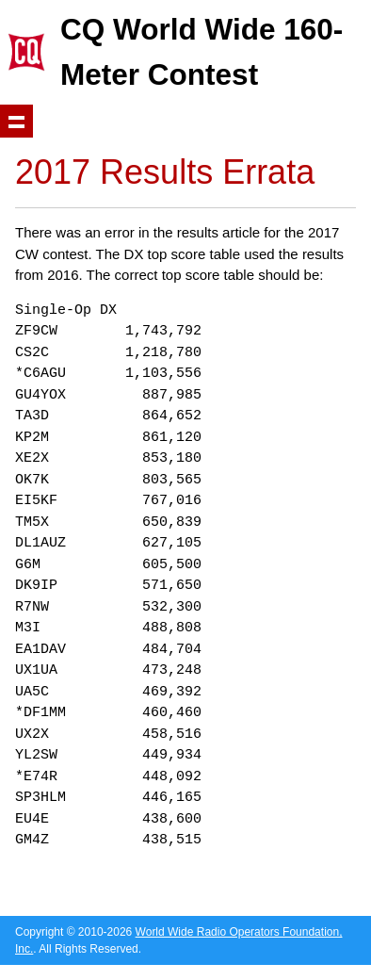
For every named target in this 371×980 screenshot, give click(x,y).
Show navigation (16, 121)
